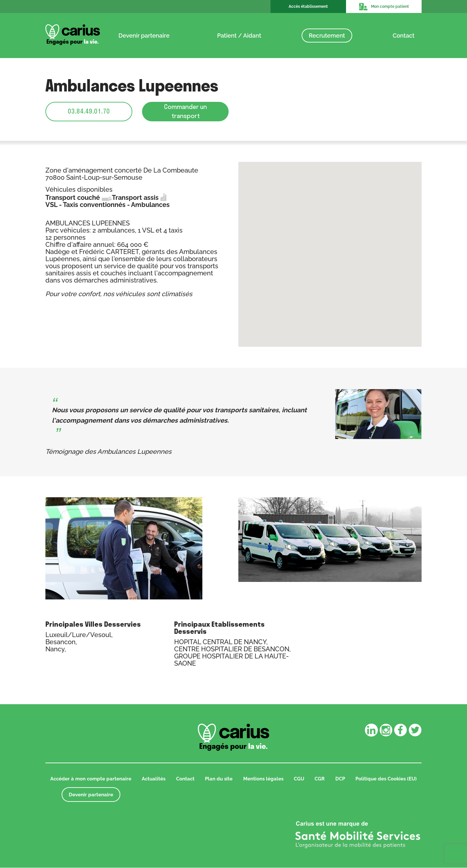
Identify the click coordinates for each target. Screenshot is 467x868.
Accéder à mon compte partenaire (91, 779)
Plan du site (219, 779)
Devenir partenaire (144, 35)
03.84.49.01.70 (89, 111)
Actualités (154, 779)
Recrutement (327, 35)
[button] (330, 249)
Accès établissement (308, 6)
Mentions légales (263, 779)
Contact (404, 35)
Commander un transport (186, 112)
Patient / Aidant (239, 35)
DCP (340, 779)
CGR (320, 779)
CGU (299, 779)
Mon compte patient (384, 6)
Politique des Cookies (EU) (386, 779)
